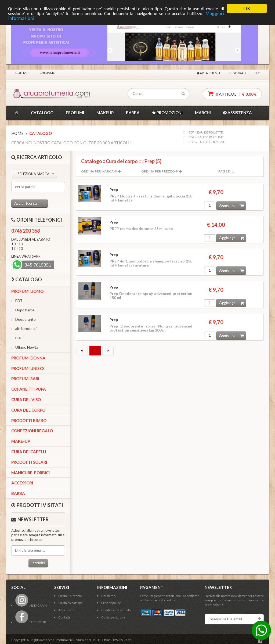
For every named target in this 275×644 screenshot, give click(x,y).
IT (257, 73)
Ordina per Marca (97, 171)
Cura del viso (26, 400)
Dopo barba (23, 310)
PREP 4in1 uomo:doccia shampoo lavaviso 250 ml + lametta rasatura (151, 263)
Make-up (21, 441)
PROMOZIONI (167, 113)
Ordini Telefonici (70, 596)
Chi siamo (48, 73)
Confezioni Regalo (32, 431)
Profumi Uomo (27, 291)
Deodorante (23, 319)
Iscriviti (38, 563)
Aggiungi (233, 205)
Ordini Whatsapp (70, 603)
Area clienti (208, 73)
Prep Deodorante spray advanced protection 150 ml (151, 296)
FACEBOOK (31, 622)
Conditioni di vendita (116, 610)
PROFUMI (75, 113)
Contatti (23, 73)
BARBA (133, 113)
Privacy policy (111, 603)
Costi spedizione (113, 617)
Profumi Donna (28, 358)
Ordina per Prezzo (158, 171)
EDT (17, 301)
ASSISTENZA (238, 113)
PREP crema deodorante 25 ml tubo (141, 229)
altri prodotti (24, 328)
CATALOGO (42, 113)
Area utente (67, 610)
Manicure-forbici (30, 473)
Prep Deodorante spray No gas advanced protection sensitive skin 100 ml (151, 328)
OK (247, 8)
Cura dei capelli (29, 452)
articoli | (232, 94)
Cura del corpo (28, 410)
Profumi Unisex (28, 368)
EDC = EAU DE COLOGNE (207, 142)
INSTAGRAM (31, 605)
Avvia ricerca (31, 204)
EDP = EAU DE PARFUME (206, 137)
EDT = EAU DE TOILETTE (206, 132)
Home (17, 133)
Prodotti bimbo (29, 420)
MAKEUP (105, 113)
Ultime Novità (25, 347)
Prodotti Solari (29, 462)
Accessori (22, 483)
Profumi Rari (25, 379)
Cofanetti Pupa (29, 389)
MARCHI (203, 113)
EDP (17, 338)
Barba (18, 493)
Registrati (237, 73)
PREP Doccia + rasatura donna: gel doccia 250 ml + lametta (151, 198)
